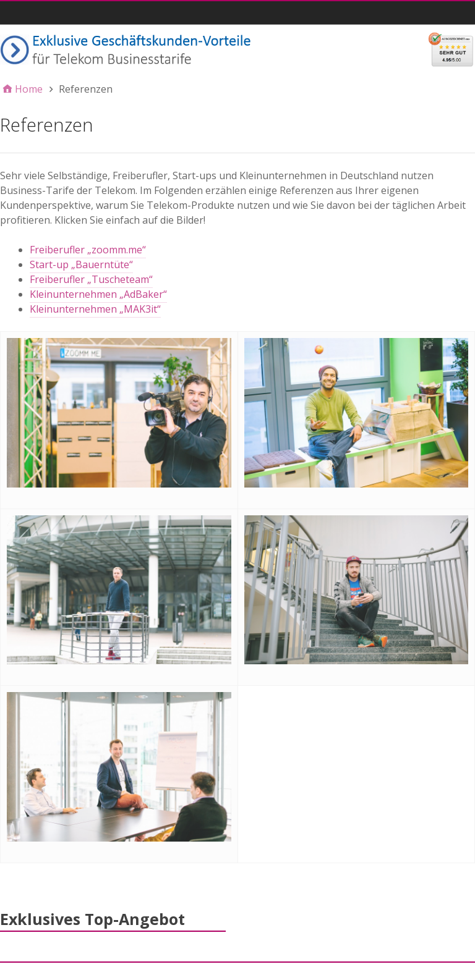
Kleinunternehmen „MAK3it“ (95, 309)
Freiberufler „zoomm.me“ (88, 250)
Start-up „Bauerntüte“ (81, 264)
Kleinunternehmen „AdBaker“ (98, 294)
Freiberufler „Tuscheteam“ (91, 279)
